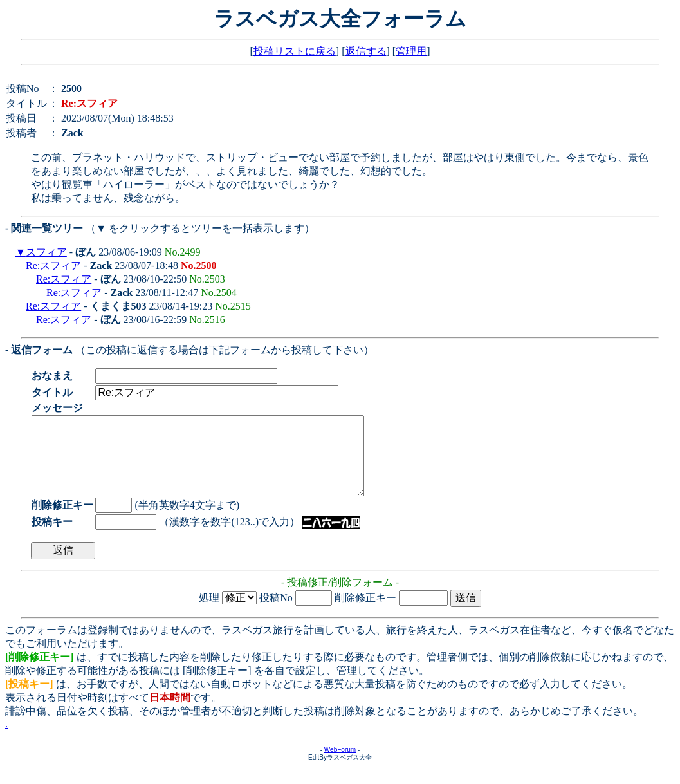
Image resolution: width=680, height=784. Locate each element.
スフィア (46, 252)
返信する (366, 51)
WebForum (340, 765)
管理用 (411, 51)
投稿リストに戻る (295, 51)
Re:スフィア (53, 266)
